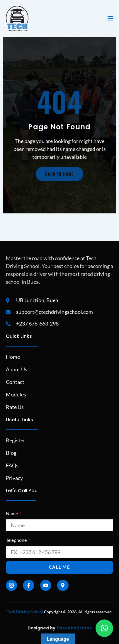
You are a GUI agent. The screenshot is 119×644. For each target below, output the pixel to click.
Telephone (17, 540)
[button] (104, 628)
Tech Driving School (25, 612)
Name (12, 513)
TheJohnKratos (74, 628)
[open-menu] (110, 19)
